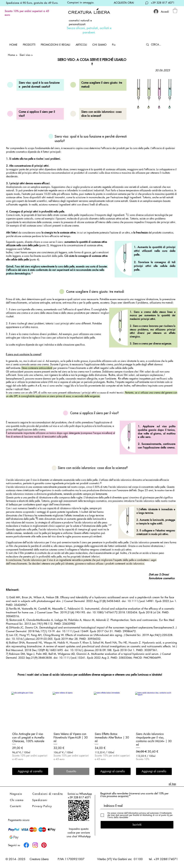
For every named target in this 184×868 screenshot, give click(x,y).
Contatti (16, 806)
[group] (92, 734)
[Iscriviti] (137, 825)
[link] (175, 11)
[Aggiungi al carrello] (30, 771)
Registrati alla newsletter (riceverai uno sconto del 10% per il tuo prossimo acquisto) (134, 795)
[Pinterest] (44, 845)
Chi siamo (17, 800)
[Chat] (147, 3)
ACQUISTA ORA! (124, 3)
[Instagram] (35, 845)
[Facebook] (26, 845)
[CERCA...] (160, 45)
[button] (29, 45)
